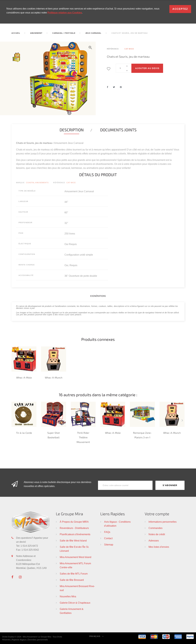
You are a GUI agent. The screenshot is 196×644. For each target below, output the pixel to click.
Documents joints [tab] (118, 130)
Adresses (154, 541)
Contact (108, 538)
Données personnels (38, 640)
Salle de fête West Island (73, 541)
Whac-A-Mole (24, 377)
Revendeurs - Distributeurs (74, 528)
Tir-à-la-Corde (24, 433)
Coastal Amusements (37, 183)
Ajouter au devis (147, 68)
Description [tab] (72, 130)
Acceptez (180, 9)
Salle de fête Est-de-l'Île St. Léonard (74, 549)
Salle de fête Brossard (72, 580)
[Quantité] (123, 68)
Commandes (155, 528)
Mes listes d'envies (159, 547)
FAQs (107, 532)
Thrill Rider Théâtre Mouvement (83, 437)
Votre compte (157, 514)
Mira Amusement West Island (75, 557)
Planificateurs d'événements (75, 534)
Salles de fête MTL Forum (74, 574)
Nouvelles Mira (68, 596)
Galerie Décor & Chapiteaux (75, 603)
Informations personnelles (163, 522)
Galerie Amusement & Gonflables (72, 611)
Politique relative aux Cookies (65, 13)
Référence (59, 183)
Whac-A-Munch (54, 377)
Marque (20, 183)
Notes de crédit (157, 534)
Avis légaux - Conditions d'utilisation (117, 524)
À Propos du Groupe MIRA (74, 522)
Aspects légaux (19, 640)
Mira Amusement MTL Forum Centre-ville (75, 565)
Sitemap (109, 545)
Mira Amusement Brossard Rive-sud (77, 588)
